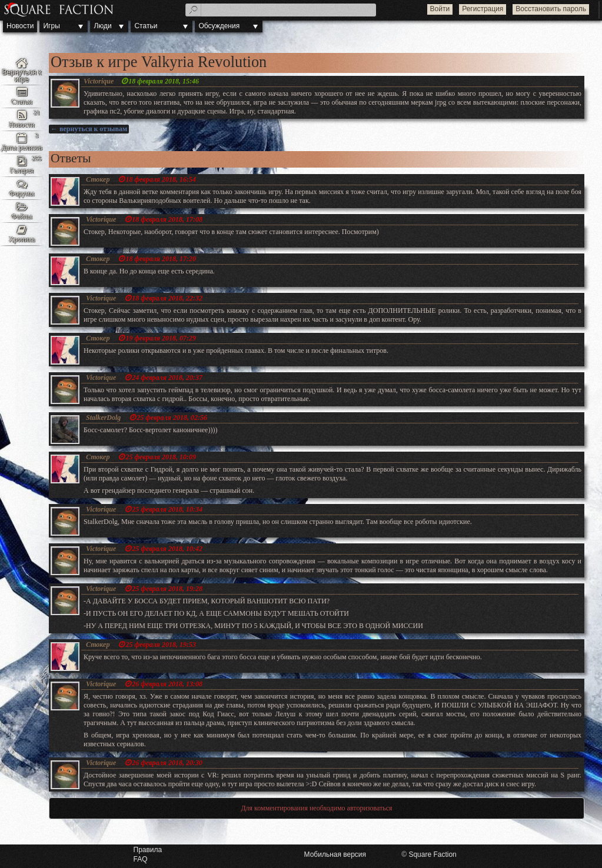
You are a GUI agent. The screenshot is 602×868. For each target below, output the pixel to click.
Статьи (146, 26)
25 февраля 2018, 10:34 (167, 509)
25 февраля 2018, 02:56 (172, 418)
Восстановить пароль (551, 9)
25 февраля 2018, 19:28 (167, 589)
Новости (20, 26)
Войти (440, 9)
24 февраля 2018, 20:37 (167, 378)
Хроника (22, 239)
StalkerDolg (103, 418)
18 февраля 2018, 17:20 (161, 259)
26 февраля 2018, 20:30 (167, 763)
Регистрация (483, 9)
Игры (51, 26)
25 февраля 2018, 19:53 (161, 645)
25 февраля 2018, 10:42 (167, 549)
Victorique (99, 81)
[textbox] (281, 10)
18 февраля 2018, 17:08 (167, 219)
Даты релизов (22, 148)
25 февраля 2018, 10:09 (161, 457)
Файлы (21, 216)
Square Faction (432, 854)
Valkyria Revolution (22, 71)
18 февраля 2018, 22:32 (167, 298)
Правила (148, 850)
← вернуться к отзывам (89, 129)
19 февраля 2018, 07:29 (161, 338)
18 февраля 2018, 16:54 (161, 179)
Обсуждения (219, 26)
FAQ (141, 859)
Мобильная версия (335, 854)
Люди (102, 26)
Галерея (22, 171)
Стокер (98, 179)
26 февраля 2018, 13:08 (167, 684)
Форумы (22, 193)
